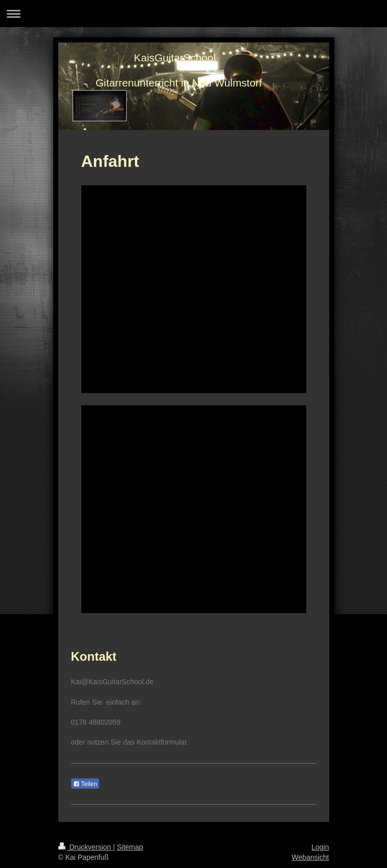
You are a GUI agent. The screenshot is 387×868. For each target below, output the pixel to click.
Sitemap (130, 847)
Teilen (85, 784)
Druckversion (86, 847)
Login (320, 847)
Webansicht (311, 857)
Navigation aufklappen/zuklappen (193, 14)
